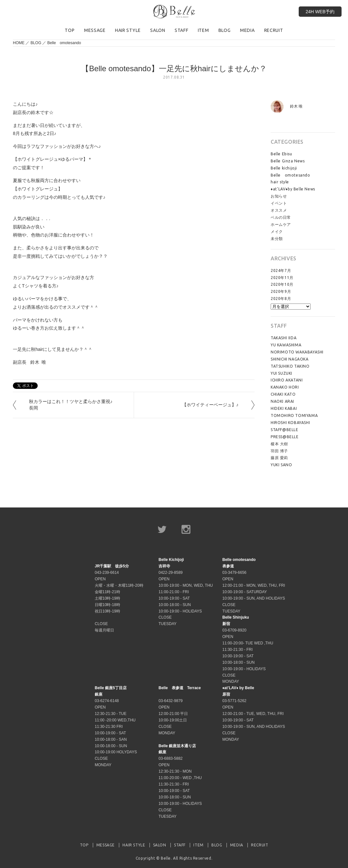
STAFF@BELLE (285, 430)
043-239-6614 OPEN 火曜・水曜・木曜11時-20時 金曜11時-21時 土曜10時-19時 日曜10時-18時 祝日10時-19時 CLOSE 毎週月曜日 (119, 598)
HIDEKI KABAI (284, 408)
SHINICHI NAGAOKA (290, 359)
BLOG (36, 43)
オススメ (279, 210)
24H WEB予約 (320, 12)
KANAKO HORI (285, 387)
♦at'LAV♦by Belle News (293, 189)
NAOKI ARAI (282, 401)
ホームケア (281, 224)
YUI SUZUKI (281, 373)
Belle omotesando (64, 43)
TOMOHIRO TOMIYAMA (294, 415)
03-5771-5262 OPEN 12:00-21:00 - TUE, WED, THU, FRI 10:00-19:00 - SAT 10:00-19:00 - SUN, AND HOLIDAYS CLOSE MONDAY (254, 714)
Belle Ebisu (281, 154)
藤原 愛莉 (279, 458)
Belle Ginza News (288, 161)
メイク (277, 231)
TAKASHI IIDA (284, 338)
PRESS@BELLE (285, 437)
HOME (19, 43)
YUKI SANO (281, 465)
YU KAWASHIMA (286, 345)
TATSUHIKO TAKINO (290, 366)
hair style (280, 182)
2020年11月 (282, 278)
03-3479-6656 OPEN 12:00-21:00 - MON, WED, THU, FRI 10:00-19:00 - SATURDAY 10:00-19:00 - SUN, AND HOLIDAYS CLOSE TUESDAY (254, 585)
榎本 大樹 (279, 444)
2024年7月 (281, 270)
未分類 (277, 239)
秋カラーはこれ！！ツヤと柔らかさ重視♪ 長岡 (73, 405)
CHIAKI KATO (283, 394)
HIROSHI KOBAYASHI (290, 423)
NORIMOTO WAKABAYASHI (297, 352)
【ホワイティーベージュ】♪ (210, 405)
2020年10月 (282, 284)
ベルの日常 (281, 217)
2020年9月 (281, 291)
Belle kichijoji (284, 168)
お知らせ (279, 196)
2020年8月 (281, 299)
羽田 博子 (279, 451)
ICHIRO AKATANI (287, 380)
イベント (279, 203)
